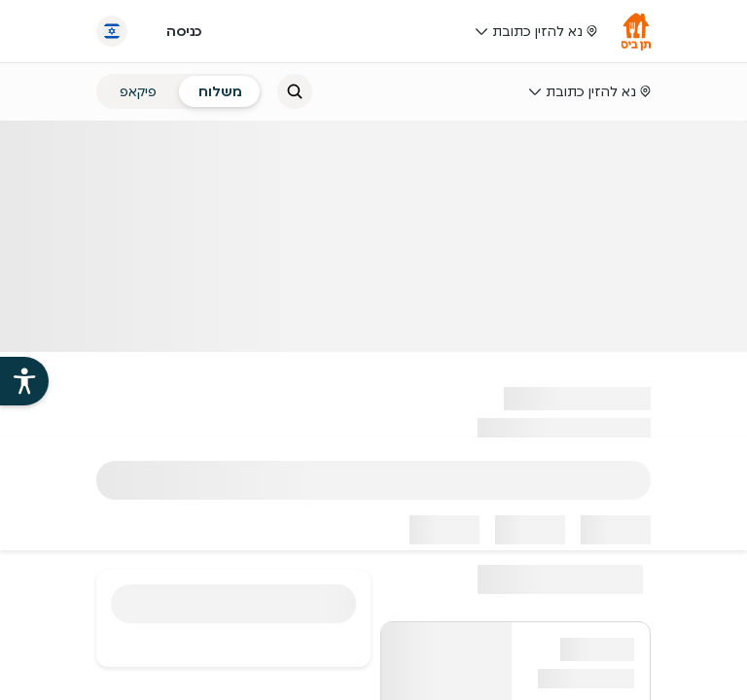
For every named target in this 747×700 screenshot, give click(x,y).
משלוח (220, 91)
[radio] (220, 91)
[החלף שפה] (112, 31)
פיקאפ (138, 91)
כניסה (184, 31)
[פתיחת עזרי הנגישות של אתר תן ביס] (24, 381)
